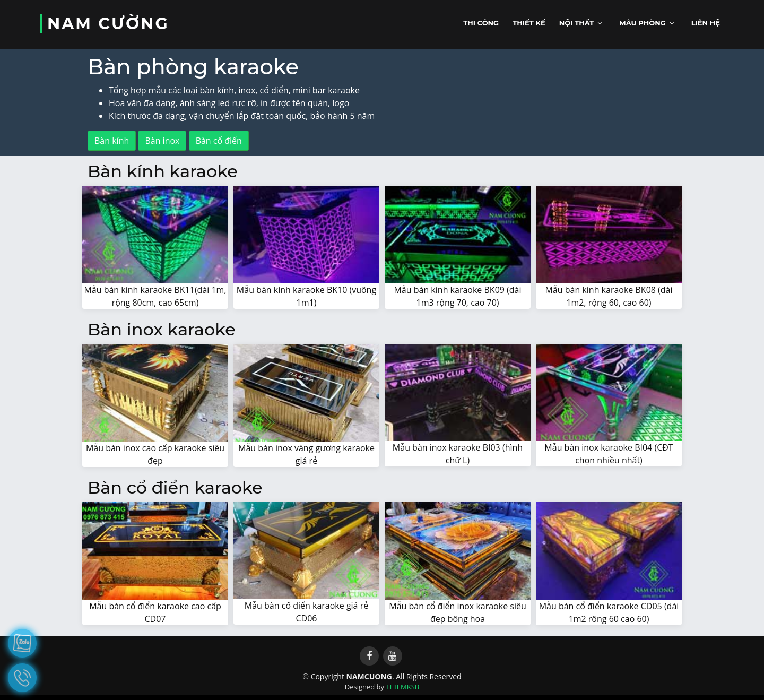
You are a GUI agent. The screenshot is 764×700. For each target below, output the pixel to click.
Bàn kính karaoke (163, 171)
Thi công (481, 23)
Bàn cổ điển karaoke (175, 487)
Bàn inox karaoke (162, 329)
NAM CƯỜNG (108, 24)
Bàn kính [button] (112, 141)
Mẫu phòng (643, 23)
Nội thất (577, 23)
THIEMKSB (402, 687)
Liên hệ (706, 23)
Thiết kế (529, 23)
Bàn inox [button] (162, 141)
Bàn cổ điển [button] (219, 141)
